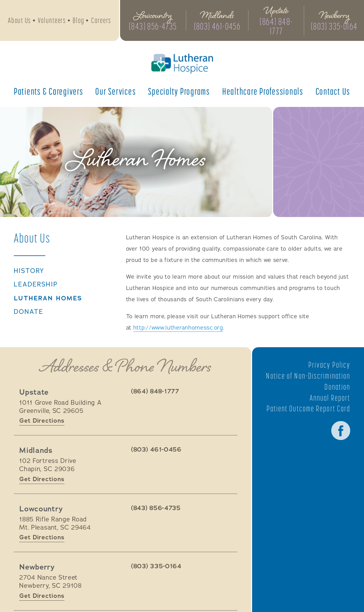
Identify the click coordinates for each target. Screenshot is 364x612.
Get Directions (42, 421)
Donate (29, 312)
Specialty (179, 91)
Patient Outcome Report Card (309, 409)
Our (116, 91)
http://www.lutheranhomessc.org (178, 328)
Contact (333, 91)
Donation (337, 387)
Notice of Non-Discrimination (308, 376)
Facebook (341, 431)
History (29, 271)
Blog (78, 20)
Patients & (49, 91)
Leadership (36, 285)
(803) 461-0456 (217, 26)
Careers (101, 20)
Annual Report (330, 398)
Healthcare (263, 91)
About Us (19, 20)
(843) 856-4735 (153, 26)
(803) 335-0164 (334, 26)
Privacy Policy (329, 365)
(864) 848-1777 (276, 26)
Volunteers (52, 20)
